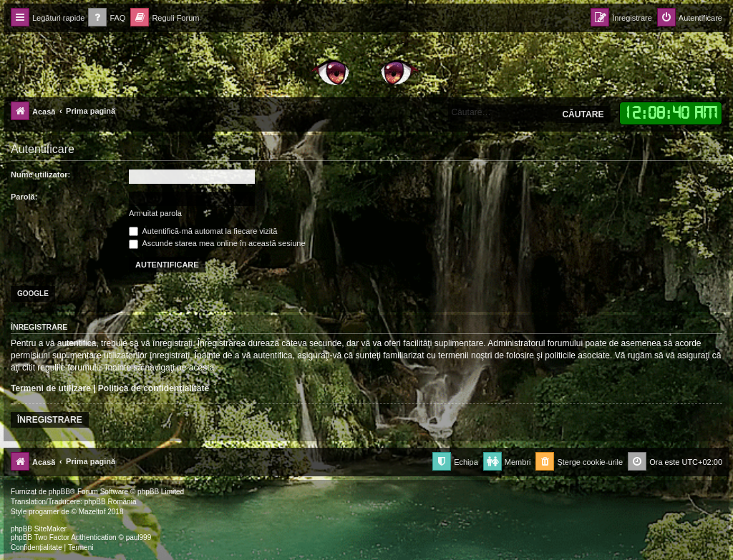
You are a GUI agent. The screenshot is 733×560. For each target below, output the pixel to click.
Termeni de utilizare (51, 388)
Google (33, 294)
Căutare (583, 114)
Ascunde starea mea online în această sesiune (217, 243)
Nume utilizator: (40, 175)
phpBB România (111, 502)
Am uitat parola (155, 213)
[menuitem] (107, 18)
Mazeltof (92, 512)
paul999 (139, 537)
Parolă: (24, 197)
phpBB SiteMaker (39, 529)
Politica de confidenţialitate (154, 388)
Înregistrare (50, 420)
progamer (44, 512)
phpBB (59, 492)
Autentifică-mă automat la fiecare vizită (203, 231)
